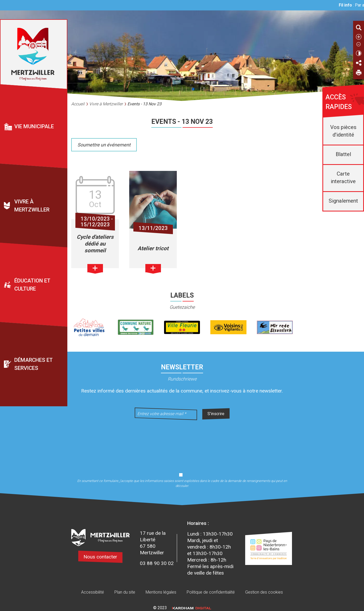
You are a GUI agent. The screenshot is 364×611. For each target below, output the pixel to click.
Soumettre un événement (104, 145)
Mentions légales (161, 592)
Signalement (343, 201)
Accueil (78, 104)
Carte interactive (343, 178)
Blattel (343, 154)
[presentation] (182, 443)
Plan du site (125, 592)
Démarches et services (34, 364)
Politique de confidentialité (211, 592)
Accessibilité (93, 592)
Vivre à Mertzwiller (32, 206)
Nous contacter (100, 557)
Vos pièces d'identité (343, 131)
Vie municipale (34, 126)
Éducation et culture (32, 285)
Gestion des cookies (264, 592)
